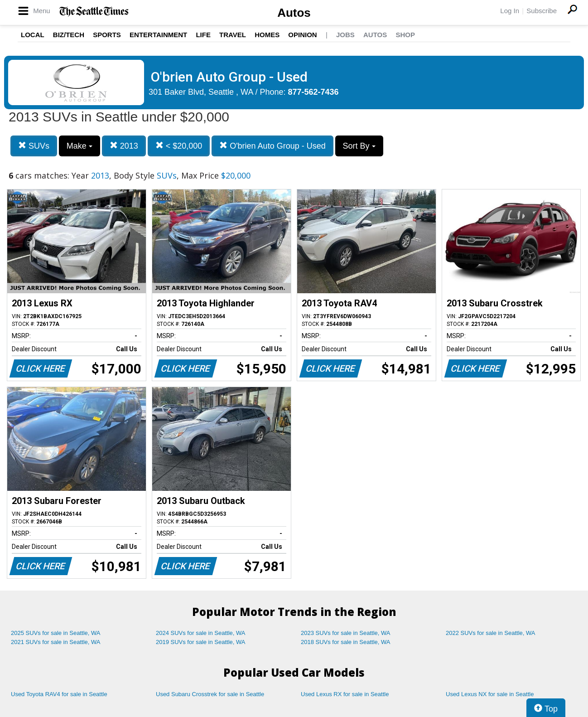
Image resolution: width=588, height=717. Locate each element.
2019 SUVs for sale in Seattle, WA (201, 642)
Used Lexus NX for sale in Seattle (490, 694)
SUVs (34, 146)
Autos (294, 13)
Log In (510, 11)
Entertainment (158, 35)
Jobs (345, 35)
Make (80, 146)
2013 (124, 146)
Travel (233, 35)
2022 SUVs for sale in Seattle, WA (491, 633)
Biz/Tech (69, 35)
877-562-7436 (313, 92)
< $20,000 (179, 146)
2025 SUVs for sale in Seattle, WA (56, 633)
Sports (107, 35)
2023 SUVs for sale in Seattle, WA (346, 633)
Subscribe (542, 11)
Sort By (359, 146)
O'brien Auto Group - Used (272, 146)
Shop (405, 35)
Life (203, 35)
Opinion (302, 35)
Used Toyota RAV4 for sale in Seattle (59, 694)
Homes (267, 35)
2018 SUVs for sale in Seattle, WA (346, 642)
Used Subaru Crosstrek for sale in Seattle (210, 694)
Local (33, 35)
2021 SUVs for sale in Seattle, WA (56, 642)
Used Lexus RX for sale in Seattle (345, 694)
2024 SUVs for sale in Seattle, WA (201, 633)
